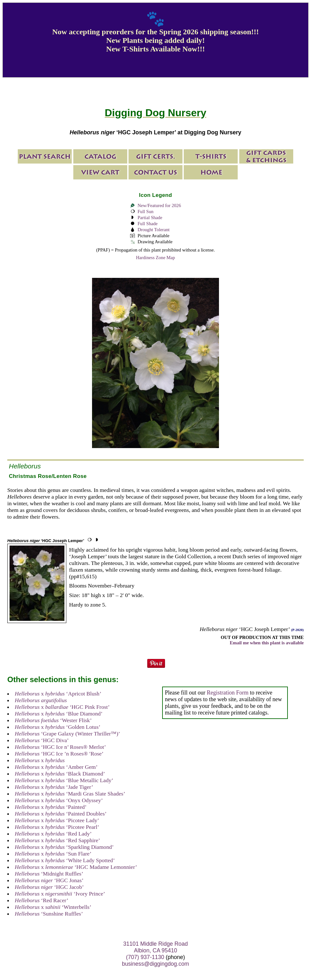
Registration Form (228, 693)
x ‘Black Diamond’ (60, 774)
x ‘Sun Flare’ (53, 854)
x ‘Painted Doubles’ (61, 814)
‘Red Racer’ (42, 900)
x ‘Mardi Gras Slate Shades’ (70, 794)
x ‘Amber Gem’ (56, 767)
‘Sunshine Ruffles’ (49, 914)
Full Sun (145, 211)
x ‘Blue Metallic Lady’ (64, 780)
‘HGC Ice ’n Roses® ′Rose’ (59, 754)
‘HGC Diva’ (42, 740)
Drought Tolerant (153, 230)
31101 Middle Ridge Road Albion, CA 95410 (155, 947)
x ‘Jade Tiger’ (54, 787)
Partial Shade (150, 218)
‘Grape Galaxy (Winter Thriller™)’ (68, 734)
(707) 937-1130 (145, 957)
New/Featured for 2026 (159, 205)
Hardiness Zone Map (156, 258)
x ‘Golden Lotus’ (58, 727)
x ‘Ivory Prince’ (60, 894)
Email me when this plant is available (267, 643)
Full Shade (147, 224)
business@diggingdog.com (155, 964)
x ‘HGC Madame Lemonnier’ (76, 867)
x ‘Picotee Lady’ (57, 820)
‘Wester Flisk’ (53, 720)
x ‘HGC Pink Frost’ (62, 707)
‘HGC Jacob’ (49, 887)
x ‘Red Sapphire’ (58, 840)
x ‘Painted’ (51, 807)
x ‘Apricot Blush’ (58, 694)
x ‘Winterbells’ (53, 907)
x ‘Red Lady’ (53, 834)
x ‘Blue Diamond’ (59, 714)
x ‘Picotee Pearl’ (57, 827)
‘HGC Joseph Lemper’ (46, 541)
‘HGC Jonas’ (49, 880)
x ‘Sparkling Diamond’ (64, 847)
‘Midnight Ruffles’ (49, 874)
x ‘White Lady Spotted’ (65, 860)
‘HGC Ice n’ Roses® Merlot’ (60, 747)
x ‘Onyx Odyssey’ (59, 800)
